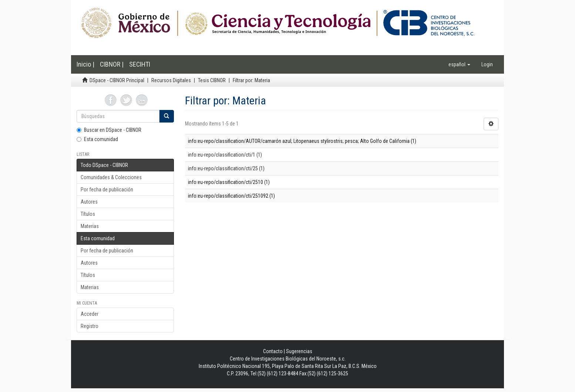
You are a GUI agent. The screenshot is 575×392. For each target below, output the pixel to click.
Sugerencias (299, 351)
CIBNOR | (112, 64)
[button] (459, 64)
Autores (89, 202)
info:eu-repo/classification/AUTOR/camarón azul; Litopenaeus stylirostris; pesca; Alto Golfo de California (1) (302, 141)
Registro (90, 326)
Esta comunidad (97, 139)
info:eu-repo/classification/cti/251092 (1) (231, 196)
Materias (90, 226)
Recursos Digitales (171, 80)
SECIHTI (140, 64)
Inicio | (85, 64)
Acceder (90, 314)
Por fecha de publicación (107, 190)
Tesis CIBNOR (212, 80)
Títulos (88, 214)
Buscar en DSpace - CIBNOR (109, 130)
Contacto (273, 351)
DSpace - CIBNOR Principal (117, 80)
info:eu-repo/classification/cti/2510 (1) (229, 182)
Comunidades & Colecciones (111, 177)
